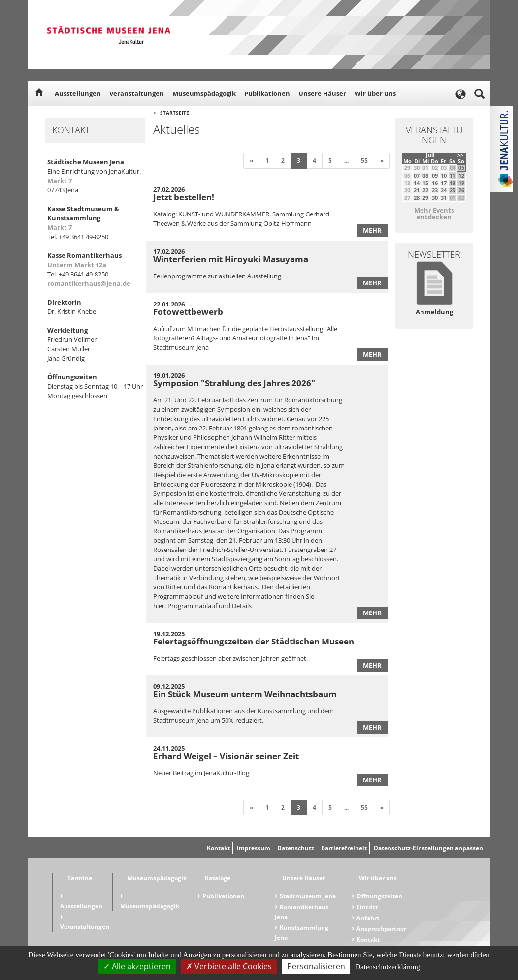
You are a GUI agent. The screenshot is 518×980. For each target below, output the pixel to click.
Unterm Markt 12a (77, 265)
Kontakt (218, 848)
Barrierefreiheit (344, 848)
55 (364, 161)
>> (460, 155)
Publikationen (267, 93)
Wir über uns (375, 93)
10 (444, 175)
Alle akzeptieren (137, 966)
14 (417, 183)
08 (425, 175)
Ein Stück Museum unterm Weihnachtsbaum (245, 694)
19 (461, 183)
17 (444, 183)
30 (435, 198)
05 (461, 168)
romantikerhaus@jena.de (89, 283)
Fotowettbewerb (188, 312)
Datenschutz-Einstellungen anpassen (428, 848)
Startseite (175, 113)
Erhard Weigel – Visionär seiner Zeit (226, 756)
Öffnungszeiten (379, 896)
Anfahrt (368, 918)
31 (444, 198)
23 (435, 190)
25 (453, 190)
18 (453, 183)
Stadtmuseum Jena (308, 896)
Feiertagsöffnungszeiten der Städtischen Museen (254, 641)
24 (444, 190)
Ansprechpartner (381, 929)
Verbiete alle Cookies (229, 966)
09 (435, 175)
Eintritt (367, 907)
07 (417, 175)
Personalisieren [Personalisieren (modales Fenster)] (316, 966)
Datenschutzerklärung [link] (388, 967)
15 (425, 183)
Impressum (254, 848)
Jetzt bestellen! (184, 197)
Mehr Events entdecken (434, 214)
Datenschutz (296, 848)
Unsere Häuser (322, 93)
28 (417, 198)
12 (461, 175)
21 (417, 190)
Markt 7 (60, 181)
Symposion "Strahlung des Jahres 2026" (234, 383)
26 (461, 190)
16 (435, 183)
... (346, 161)
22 (425, 190)
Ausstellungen (78, 93)
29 (425, 198)
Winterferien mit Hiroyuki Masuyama (231, 259)
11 (453, 175)
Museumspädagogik (204, 93)
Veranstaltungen (137, 93)
